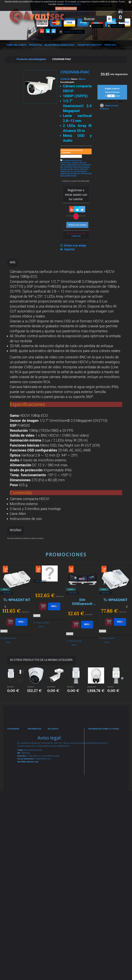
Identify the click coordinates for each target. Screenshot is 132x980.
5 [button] (45, 653)
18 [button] (79, 653)
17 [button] (76, 653)
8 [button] (53, 653)
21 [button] (87, 653)
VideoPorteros (18, 793)
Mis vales (55, 784)
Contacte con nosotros (73, 32)
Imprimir (69, 249)
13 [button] (66, 653)
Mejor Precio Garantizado (59, 45)
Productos (35, 45)
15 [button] (71, 653)
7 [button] (51, 653)
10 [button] (58, 653)
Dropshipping (37, 827)
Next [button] (127, 606)
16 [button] (74, 653)
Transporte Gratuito (89, 45)
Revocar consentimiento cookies (39, 873)
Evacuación (16, 906)
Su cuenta (97, 26)
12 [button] (63, 653)
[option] (17, 605)
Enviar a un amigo (75, 246)
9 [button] (56, 653)
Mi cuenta (53, 729)
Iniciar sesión (117, 26)
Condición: (66, 79)
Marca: (82, 79)
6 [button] (48, 653)
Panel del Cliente (17, 45)
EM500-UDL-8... (71, 687)
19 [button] (81, 653)
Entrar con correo (77, 225)
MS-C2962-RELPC (51, 687)
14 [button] (69, 653)
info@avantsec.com (102, 751)
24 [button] (94, 653)
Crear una (76, 236)
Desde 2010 (110, 45)
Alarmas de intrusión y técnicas (16, 754)
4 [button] (43, 653)
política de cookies (72, 4)
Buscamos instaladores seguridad (37, 837)
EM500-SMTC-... (11, 687)
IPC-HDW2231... (31, 687)
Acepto (59, 9)
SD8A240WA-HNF (92, 687)
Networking (16, 764)
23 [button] (92, 653)
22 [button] (89, 653)
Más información (70, 9)
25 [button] (97, 653)
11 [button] (61, 653)
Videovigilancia (18, 744)
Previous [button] (5, 606)
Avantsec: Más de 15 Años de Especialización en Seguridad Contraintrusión (39, 908)
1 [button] (35, 653)
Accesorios (16, 840)
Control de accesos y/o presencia (17, 784)
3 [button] (40, 653)
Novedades (36, 744)
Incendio (14, 856)
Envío (33, 803)
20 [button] (84, 653)
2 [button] (38, 653)
